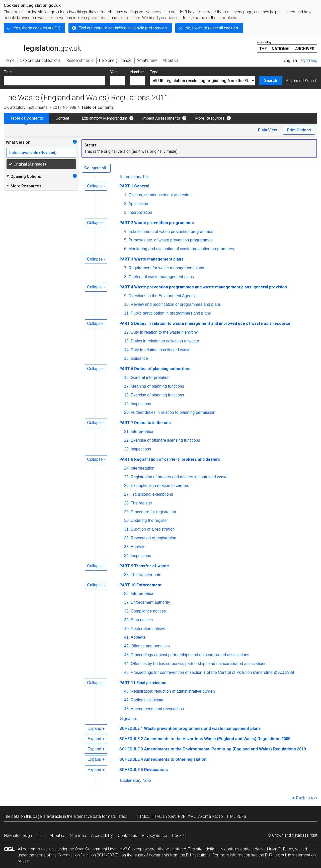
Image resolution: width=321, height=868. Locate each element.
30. (127, 520)
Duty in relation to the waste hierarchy (164, 332)
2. (126, 204)
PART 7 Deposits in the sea (145, 423)
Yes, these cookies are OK (37, 28)
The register (141, 503)
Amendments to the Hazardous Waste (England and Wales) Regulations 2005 (217, 739)
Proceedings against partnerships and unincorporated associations (190, 655)
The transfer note (146, 575)
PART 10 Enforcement (140, 585)
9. (126, 296)
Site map (78, 835)
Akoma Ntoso (211, 816)
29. (127, 512)
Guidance (139, 358)
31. (127, 529)
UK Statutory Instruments (26, 107)
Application (138, 204)
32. (127, 538)
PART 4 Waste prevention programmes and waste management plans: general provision (203, 287)
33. (127, 547)
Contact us (127, 835)
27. (127, 494)
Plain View (267, 130)
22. (127, 440)
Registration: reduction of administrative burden (173, 691)
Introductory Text (135, 177)
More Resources (210, 118)
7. (126, 268)
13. (127, 341)
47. (127, 700)
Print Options (299, 130)
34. (127, 556)
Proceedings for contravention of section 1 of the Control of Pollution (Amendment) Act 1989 (212, 672)
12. (127, 332)
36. (127, 594)
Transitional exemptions (152, 494)
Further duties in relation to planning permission (173, 412)
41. (127, 637)
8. (126, 277)
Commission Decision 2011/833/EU (89, 855)
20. (127, 412)
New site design (18, 835)
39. (127, 620)
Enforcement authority (150, 602)
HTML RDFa (236, 816)
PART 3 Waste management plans (151, 259)
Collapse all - (96, 168)
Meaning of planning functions (157, 386)
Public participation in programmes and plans (171, 313)
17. (127, 386)
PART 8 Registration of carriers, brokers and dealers (170, 459)
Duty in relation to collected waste (160, 350)
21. (127, 431)
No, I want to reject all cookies (212, 28)
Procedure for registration (153, 512)
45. (127, 672)
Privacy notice (154, 835)
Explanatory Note (136, 780)
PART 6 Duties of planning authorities (155, 369)
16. (127, 377)
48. (127, 709)
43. (127, 655)
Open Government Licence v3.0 (103, 849)
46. (127, 691)
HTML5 (143, 816)
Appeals (138, 547)
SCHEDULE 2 (131, 739)
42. (127, 646)
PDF (182, 816)
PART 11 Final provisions (143, 683)
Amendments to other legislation (175, 759)
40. (127, 629)
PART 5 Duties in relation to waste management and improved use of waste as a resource (205, 323)
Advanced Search (302, 81)
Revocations (156, 770)
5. (126, 240)
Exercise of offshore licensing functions (165, 440)
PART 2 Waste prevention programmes (157, 223)
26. (127, 486)
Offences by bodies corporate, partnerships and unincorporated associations (198, 664)
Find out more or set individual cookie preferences (123, 28)
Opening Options (23, 176)
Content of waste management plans (161, 277)
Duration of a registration (153, 529)
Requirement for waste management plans (166, 268)
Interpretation (140, 212)
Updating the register (149, 520)
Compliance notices (148, 611)
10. (127, 304)
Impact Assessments (161, 118)
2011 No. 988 (64, 107)
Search (271, 81)
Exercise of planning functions (157, 395)
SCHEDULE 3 (131, 749)
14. (127, 350)
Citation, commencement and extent (160, 195)
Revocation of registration (153, 538)
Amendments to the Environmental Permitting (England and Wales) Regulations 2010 (225, 749)
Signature (129, 719)
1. (126, 195)
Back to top (307, 798)
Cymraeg (309, 60)
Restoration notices (148, 629)
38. (127, 611)
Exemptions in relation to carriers (160, 486)
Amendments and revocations (157, 709)
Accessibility (102, 835)
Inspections (141, 404)
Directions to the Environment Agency (162, 296)
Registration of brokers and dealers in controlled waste (179, 477)
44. (127, 664)
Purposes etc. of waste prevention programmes (170, 240)
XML (192, 816)
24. (127, 468)
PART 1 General (134, 186)
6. (126, 249)
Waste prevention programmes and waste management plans (202, 728)
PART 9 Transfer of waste (144, 566)
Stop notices (142, 620)
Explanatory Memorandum (104, 118)
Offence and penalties (150, 646)
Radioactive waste (147, 700)
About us (57, 835)
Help (41, 835)
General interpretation (150, 377)
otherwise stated (171, 849)
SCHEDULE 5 (131, 770)
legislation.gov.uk (42, 46)
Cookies (179, 835)
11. (127, 313)
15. (127, 358)
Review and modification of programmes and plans (176, 304)
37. (127, 602)
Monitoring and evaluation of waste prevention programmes (181, 249)
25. (127, 477)
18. (127, 395)
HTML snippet (164, 816)
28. (127, 503)
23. (127, 449)
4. (126, 232)
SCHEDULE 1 (131, 728)
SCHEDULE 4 (131, 759)
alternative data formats (95, 816)
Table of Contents (27, 118)
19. (127, 404)
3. (126, 212)
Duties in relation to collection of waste (165, 341)
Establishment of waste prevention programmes (171, 232)
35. (127, 575)
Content (62, 118)
